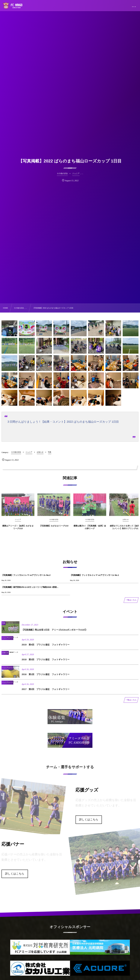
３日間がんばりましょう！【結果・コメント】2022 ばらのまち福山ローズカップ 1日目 (63, 422)
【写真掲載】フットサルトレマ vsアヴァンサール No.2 (26, 575)
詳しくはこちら (89, 820)
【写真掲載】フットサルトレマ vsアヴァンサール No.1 (94, 575)
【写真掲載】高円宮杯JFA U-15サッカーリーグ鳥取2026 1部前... (30, 587)
